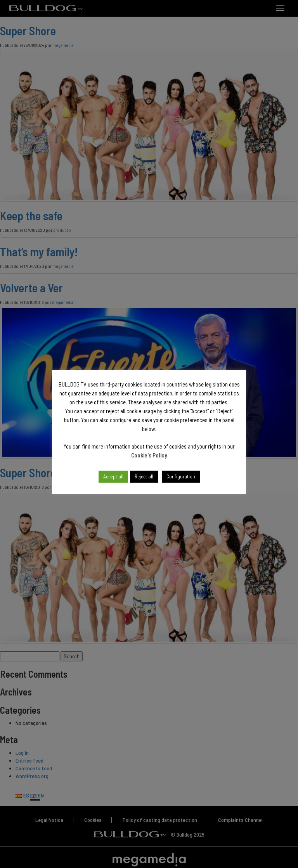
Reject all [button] (144, 476)
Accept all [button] (113, 476)
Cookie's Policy (149, 455)
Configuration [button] (181, 476)
